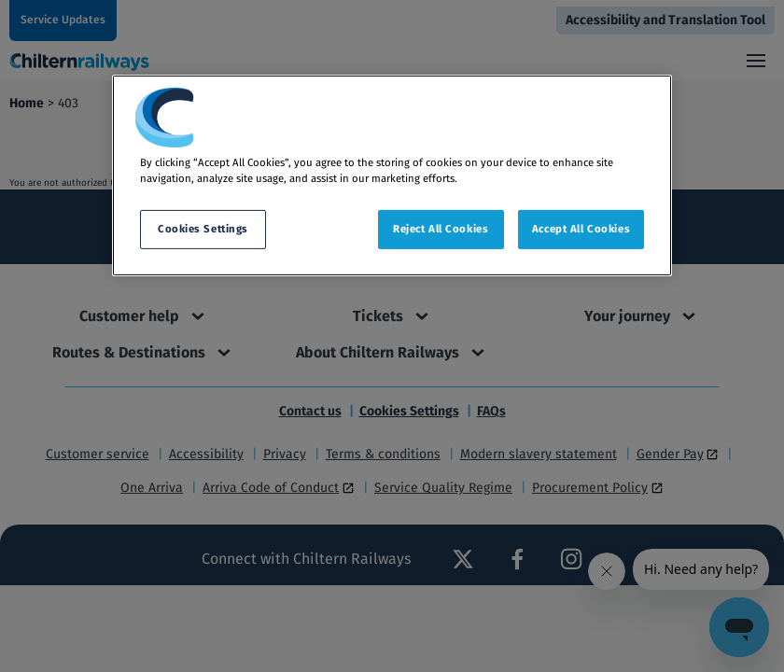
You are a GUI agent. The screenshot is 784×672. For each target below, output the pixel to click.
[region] (392, 175)
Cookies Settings (203, 229)
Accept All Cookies (581, 229)
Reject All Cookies (441, 229)
